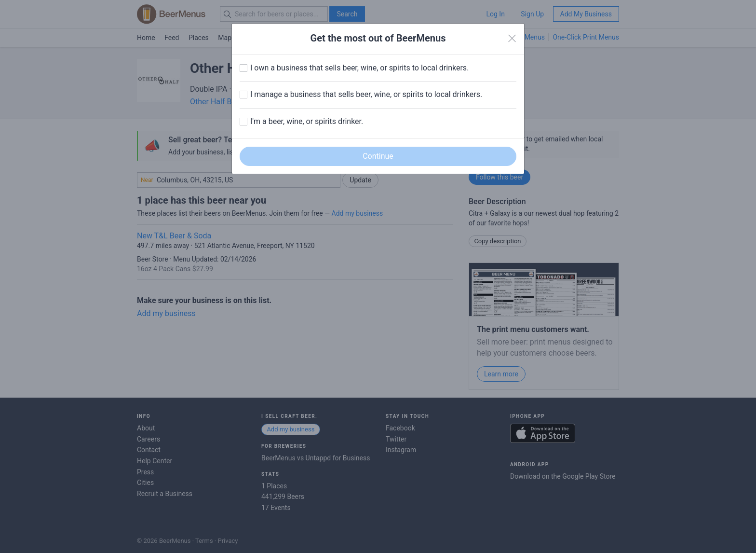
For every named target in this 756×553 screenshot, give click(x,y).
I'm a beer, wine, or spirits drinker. (307, 121)
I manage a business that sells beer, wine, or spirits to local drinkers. (366, 94)
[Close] (512, 39)
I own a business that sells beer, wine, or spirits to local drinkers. (359, 68)
